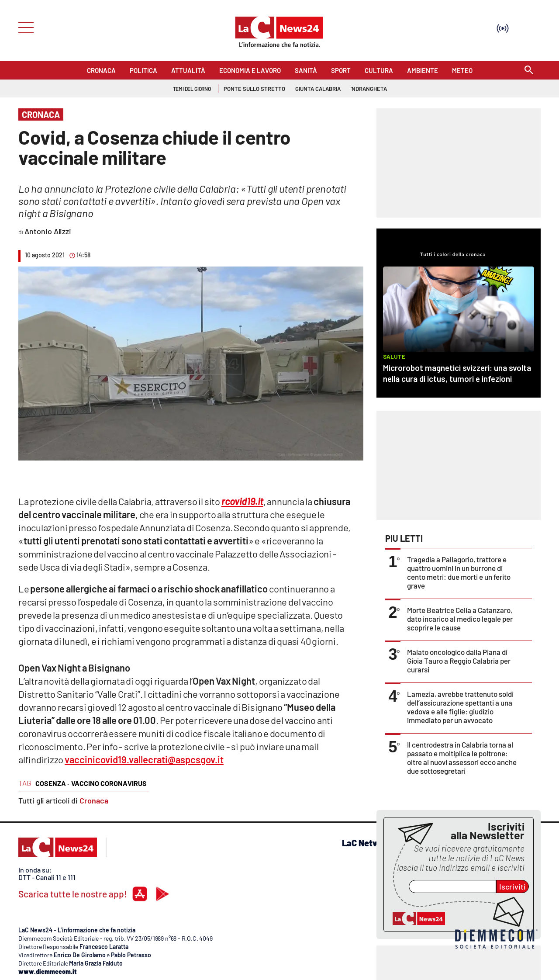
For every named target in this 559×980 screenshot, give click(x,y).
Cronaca (94, 800)
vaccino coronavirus (109, 783)
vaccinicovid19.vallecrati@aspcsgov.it (144, 759)
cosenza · (52, 783)
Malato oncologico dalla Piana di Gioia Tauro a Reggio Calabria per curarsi (459, 661)
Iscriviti (512, 887)
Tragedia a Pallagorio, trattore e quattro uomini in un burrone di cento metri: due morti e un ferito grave (459, 572)
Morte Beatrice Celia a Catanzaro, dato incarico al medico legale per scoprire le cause (460, 619)
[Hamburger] (23, 27)
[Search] (529, 71)
